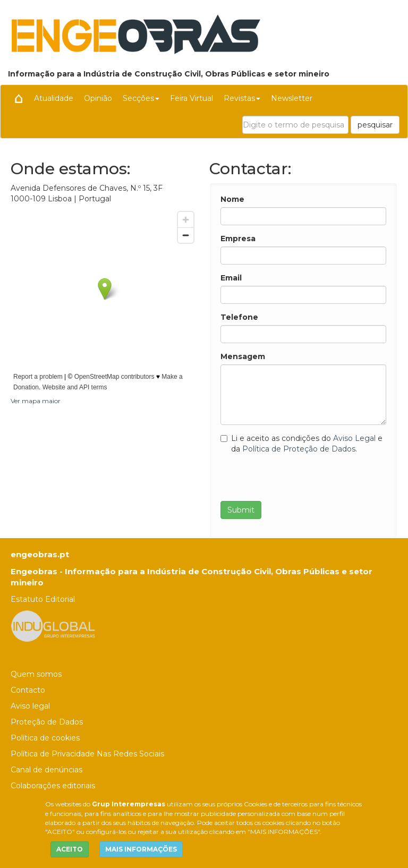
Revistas (242, 98)
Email (231, 278)
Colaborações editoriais (53, 786)
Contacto (28, 690)
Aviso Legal (354, 438)
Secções (141, 98)
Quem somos (36, 674)
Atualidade (54, 98)
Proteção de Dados (47, 722)
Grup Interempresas (129, 804)
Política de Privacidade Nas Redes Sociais (87, 754)
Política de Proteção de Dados (299, 449)
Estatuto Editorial (43, 599)
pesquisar (375, 125)
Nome (232, 199)
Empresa (238, 239)
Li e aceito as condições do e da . (301, 444)
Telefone (239, 317)
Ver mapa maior (36, 401)
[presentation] (301, 480)
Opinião (98, 98)
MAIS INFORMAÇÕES (141, 849)
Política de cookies (45, 738)
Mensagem (243, 356)
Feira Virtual (192, 98)
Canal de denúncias (46, 770)
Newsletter (292, 98)
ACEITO (70, 849)
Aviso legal (30, 706)
